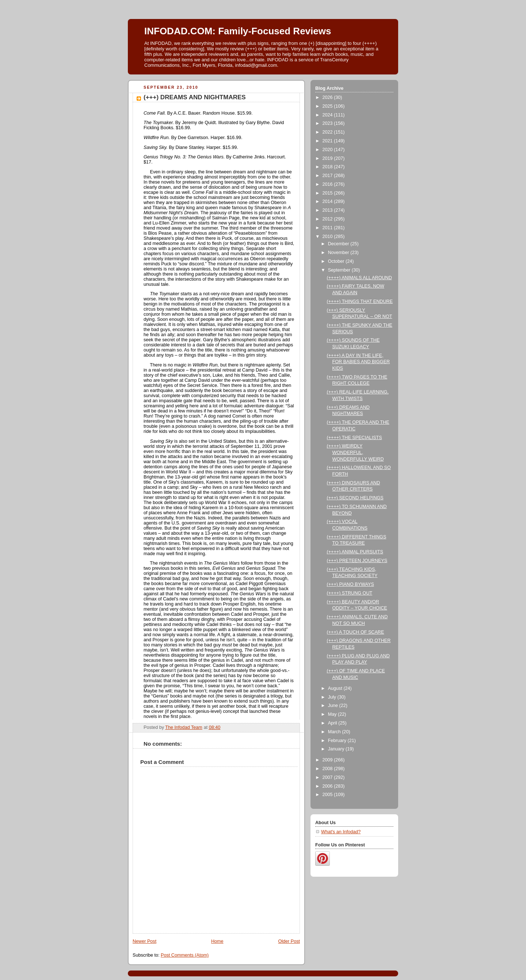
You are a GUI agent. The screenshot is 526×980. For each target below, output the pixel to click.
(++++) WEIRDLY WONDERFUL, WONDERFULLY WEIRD (355, 452)
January (337, 749)
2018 (328, 167)
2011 (328, 228)
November (339, 253)
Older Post (289, 941)
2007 (328, 777)
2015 (328, 193)
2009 (328, 760)
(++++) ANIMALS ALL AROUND (359, 278)
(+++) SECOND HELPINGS (355, 498)
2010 (328, 237)
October (337, 261)
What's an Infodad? (341, 832)
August (336, 688)
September (340, 270)
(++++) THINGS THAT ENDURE (360, 301)
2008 (328, 769)
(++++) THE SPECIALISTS (355, 438)
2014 (328, 201)
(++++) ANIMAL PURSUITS (355, 552)
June (334, 706)
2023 (328, 123)
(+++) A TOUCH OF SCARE (356, 632)
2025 (328, 106)
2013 (328, 210)
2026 (328, 97)
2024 (328, 115)
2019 (328, 158)
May (333, 714)
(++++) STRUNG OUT (350, 593)
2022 (328, 132)
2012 (328, 219)
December (339, 244)
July (333, 697)
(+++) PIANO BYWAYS (350, 584)
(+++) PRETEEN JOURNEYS (357, 561)
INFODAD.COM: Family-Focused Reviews (238, 31)
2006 (328, 786)
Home (217, 941)
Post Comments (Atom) (185, 955)
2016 (328, 184)
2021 (328, 141)
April (333, 723)
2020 (328, 150)
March (335, 732)
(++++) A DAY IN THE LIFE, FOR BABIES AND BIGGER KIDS (359, 362)
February (338, 741)
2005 (328, 795)
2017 (328, 176)
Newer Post (144, 941)
